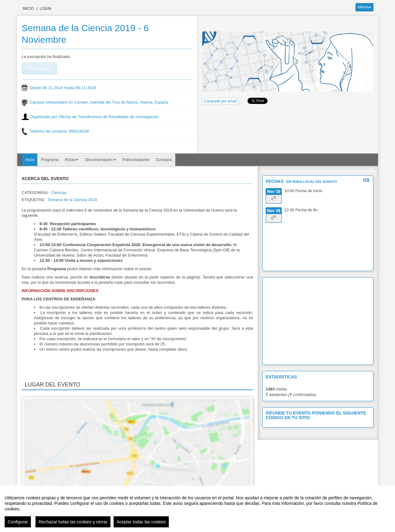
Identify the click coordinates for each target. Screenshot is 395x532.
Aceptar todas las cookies (141, 522)
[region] (197, 509)
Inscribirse (39, 68)
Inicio (28, 9)
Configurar (18, 522)
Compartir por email (220, 101)
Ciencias (59, 193)
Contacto (164, 160)
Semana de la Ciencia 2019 (72, 200)
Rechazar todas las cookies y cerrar (73, 522)
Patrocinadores (136, 160)
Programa (50, 160)
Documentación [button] (100, 160)
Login (46, 9)
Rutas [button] (72, 160)
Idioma (364, 7)
